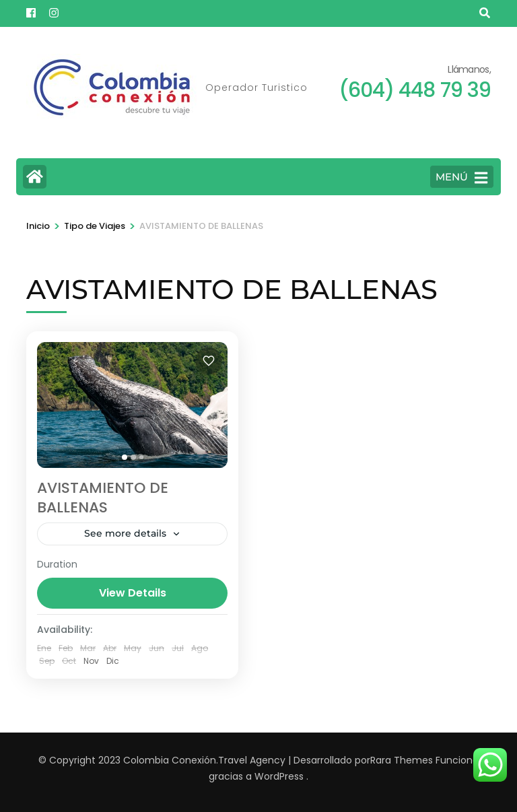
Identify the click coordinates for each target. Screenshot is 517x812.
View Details (133, 593)
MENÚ (461, 178)
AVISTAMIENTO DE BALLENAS (103, 498)
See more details (125, 533)
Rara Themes (402, 760)
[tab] (125, 457)
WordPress (279, 776)
